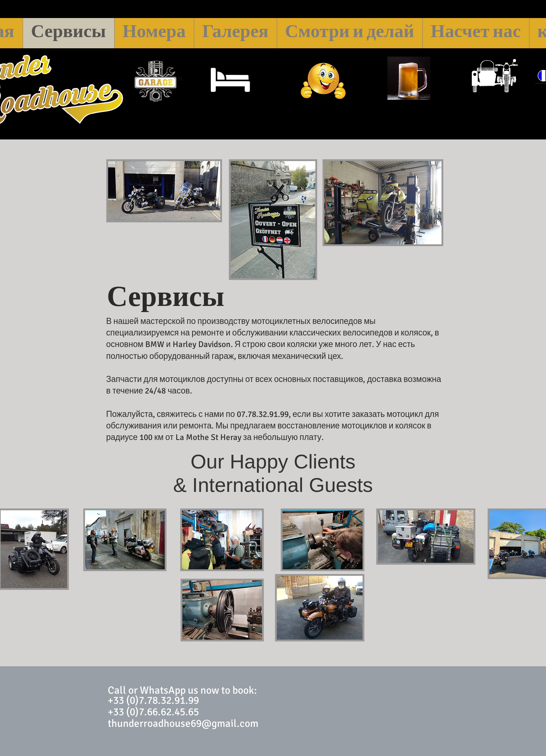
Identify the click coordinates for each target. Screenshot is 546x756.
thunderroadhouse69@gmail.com (183, 723)
